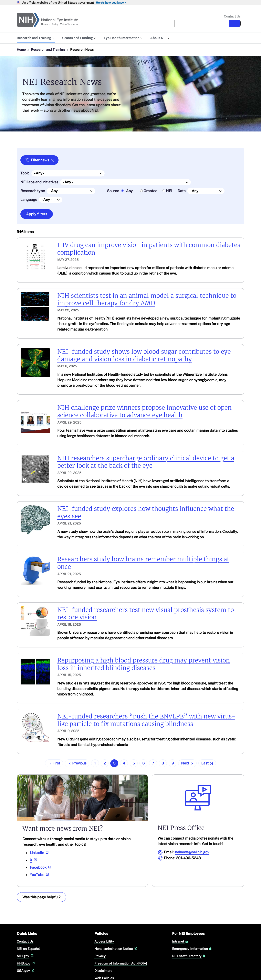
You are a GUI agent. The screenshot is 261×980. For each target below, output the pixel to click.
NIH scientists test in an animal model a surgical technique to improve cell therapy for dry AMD (147, 299)
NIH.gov (26, 956)
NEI (169, 191)
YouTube (40, 874)
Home (21, 50)
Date (182, 191)
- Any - (129, 191)
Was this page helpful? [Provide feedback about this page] (41, 897)
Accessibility (104, 941)
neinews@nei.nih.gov (192, 852)
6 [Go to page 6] (143, 763)
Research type (33, 191)
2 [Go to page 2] (105, 763)
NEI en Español (28, 949)
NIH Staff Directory (189, 956)
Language (29, 200)
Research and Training (48, 50)
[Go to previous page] (77, 763)
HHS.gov (26, 963)
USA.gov (26, 971)
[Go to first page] (54, 763)
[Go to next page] (187, 763)
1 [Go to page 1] (95, 763)
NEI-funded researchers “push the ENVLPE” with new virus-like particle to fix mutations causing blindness (146, 720)
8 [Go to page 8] (163, 763)
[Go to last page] (207, 763)
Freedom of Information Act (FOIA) (121, 963)
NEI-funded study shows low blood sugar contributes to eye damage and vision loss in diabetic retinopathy (144, 355)
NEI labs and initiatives (39, 182)
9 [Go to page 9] (173, 763)
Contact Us (232, 16)
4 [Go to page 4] (124, 763)
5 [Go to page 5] (134, 763)
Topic (25, 173)
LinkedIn (40, 852)
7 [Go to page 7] (153, 763)
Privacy (100, 956)
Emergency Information (192, 949)
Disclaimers (103, 971)
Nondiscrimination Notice (116, 949)
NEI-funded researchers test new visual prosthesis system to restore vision (146, 614)
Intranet (180, 942)
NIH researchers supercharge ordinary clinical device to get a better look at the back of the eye (146, 462)
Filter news (40, 160)
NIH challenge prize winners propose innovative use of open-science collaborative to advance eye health (146, 411)
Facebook (41, 867)
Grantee (150, 191)
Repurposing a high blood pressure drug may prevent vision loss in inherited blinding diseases (144, 664)
